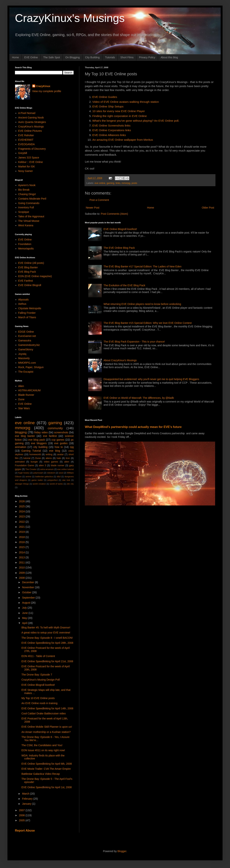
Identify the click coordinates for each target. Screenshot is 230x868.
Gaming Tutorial (31, 451)
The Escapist (26, 372)
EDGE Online (26, 332)
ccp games (58, 440)
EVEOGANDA (27, 144)
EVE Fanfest (26, 281)
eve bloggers (39, 443)
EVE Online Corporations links (112, 130)
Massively (24, 358)
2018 (22, 537)
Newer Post (93, 208)
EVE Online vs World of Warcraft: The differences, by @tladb (139, 398)
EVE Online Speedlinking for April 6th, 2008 (47, 764)
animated (20, 462)
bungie (34, 462)
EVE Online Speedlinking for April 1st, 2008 (47, 787)
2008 (22, 578)
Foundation (25, 244)
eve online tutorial (65, 469)
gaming (111, 183)
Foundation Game (24, 465)
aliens (49, 458)
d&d (59, 477)
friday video (41, 432)
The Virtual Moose (29, 221)
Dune (21, 399)
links (118, 183)
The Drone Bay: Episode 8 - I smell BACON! (47, 638)
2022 (22, 522)
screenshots (61, 432)
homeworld (35, 454)
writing (49, 454)
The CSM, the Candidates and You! (42, 745)
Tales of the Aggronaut (31, 216)
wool (61, 473)
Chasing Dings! (27, 194)
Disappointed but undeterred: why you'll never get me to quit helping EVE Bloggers (151, 379)
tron (68, 458)
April (25, 623)
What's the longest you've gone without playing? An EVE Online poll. (136, 121)
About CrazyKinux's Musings (120, 360)
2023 (22, 517)
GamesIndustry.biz (29, 345)
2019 (22, 532)
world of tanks (56, 484)
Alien (21, 386)
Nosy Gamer (26, 171)
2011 (22, 562)
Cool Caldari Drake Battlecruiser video (44, 713)
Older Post (208, 208)
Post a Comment (99, 200)
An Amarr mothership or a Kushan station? (46, 732)
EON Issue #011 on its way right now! (43, 750)
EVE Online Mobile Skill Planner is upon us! (47, 727)
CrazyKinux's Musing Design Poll (41, 680)
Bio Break (24, 190)
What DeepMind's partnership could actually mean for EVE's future (133, 427)
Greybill (23, 153)
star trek (66, 480)
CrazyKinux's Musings (70, 18)
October (27, 592)
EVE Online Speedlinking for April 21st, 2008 (47, 661)
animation (21, 447)
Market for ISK (27, 166)
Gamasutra (25, 340)
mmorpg (126, 183)
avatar (61, 454)
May (25, 618)
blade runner (58, 465)
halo (59, 458)
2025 (22, 506)
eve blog (55, 451)
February (28, 799)
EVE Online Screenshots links (111, 125)
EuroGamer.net (27, 336)
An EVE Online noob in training (39, 703)
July (25, 608)
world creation (39, 484)
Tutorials (110, 57)
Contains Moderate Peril (32, 199)
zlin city (70, 484)
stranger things (22, 484)
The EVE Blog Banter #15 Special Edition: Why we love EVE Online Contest (148, 323)
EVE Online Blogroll (30, 285)
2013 (22, 557)
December (28, 582)
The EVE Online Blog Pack (119, 248)
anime (28, 477)
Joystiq (22, 354)
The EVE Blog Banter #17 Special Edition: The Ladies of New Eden (143, 266)
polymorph (38, 473)
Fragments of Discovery (32, 149)
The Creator (31, 469)
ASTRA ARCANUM (29, 390)
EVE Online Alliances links (109, 135)
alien (67, 462)
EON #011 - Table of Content (38, 656)
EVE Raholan (26, 135)
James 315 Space (29, 158)
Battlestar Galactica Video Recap (41, 774)
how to (59, 447)
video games (51, 462)
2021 (22, 527)
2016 (22, 542)
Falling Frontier (27, 313)
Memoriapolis (26, 249)
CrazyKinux (43, 86)
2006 (22, 815)
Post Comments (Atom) (114, 214)
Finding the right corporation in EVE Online (120, 116)
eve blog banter (25, 436)
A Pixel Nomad (27, 113)
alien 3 (42, 465)
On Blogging (72, 57)
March (26, 794)
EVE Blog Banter (28, 267)
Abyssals (24, 300)
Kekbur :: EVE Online (31, 162)
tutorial (27, 458)
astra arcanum (47, 469)
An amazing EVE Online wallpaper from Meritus (123, 140)
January (27, 804)
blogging (21, 432)
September (29, 598)
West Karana (26, 225)
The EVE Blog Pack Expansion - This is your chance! (134, 342)
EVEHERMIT (26, 140)
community (55, 428)
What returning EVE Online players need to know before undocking (142, 304)
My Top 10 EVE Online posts (38, 698)
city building (40, 447)
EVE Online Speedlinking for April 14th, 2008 (47, 708)
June (25, 613)
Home (15, 57)
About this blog (169, 57)
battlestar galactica (44, 477)
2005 (22, 820)
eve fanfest (50, 436)
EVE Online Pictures (30, 131)
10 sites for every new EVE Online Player (119, 111)
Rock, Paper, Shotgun (31, 367)
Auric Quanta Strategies (32, 122)
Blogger (122, 851)
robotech (51, 473)
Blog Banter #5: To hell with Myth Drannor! (46, 628)
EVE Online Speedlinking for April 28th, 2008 (47, 643)
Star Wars (24, 408)
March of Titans (27, 317)
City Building (92, 57)
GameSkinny (26, 349)
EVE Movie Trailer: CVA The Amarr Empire (46, 769)
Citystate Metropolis (30, 308)
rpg (72, 447)
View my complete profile (47, 91)
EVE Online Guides (105, 97)
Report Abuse (25, 830)
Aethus (22, 304)
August (26, 603)
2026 (22, 501)
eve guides (61, 443)
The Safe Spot (52, 57)
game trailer (37, 480)
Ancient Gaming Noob (31, 118)
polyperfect (53, 480)
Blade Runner (26, 395)
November (28, 587)
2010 (22, 568)
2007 (22, 810)
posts (134, 183)
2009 (22, 573)
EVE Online (31, 57)
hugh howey (24, 473)
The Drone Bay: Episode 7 (37, 675)
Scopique (24, 212)
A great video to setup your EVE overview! (46, 633)
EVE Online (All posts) (31, 263)
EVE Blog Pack (27, 272)
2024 (22, 511)
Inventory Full (26, 207)
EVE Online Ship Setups (108, 106)
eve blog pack (37, 440)
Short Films (127, 57)
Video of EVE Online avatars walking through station (126, 102)
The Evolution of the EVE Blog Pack (124, 285)
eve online (100, 183)
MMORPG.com (27, 363)
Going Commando (29, 203)
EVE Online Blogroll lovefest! (120, 229)
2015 (22, 547)
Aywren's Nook (27, 185)
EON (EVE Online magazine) (35, 276)
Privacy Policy (147, 57)
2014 (22, 552)
